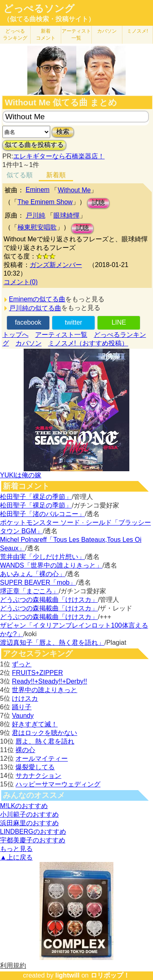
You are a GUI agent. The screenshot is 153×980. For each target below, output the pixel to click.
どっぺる (15, 35)
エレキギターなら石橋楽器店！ (59, 156)
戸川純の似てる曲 (35, 308)
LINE (119, 322)
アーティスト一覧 (61, 335)
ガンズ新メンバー (56, 265)
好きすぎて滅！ (35, 724)
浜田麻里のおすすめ (29, 823)
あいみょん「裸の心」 (33, 574)
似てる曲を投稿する (34, 145)
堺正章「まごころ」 (29, 591)
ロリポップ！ (110, 975)
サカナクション (38, 776)
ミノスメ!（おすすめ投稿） (88, 343)
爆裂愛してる (35, 767)
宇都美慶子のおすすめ (33, 840)
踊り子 (22, 707)
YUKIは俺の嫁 (21, 475)
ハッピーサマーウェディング (58, 784)
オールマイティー (42, 758)
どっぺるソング (39, 9)
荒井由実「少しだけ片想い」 (42, 557)
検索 (63, 132)
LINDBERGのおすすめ (33, 832)
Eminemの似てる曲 (37, 299)
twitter (74, 322)
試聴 (98, 203)
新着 (46, 35)
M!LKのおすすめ (24, 806)
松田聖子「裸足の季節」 (36, 497)
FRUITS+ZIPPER (37, 673)
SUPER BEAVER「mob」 (38, 582)
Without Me (74, 190)
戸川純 (35, 215)
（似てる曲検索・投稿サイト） (49, 19)
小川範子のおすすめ (29, 814)
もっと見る (16, 849)
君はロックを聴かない (44, 733)
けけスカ (25, 698)
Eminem (38, 190)
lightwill (67, 975)
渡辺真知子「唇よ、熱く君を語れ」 (52, 643)
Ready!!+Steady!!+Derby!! (49, 681)
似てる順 (20, 175)
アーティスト (76, 35)
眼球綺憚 (67, 215)
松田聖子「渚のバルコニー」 (42, 514)
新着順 (56, 175)
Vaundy (23, 716)
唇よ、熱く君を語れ (45, 741)
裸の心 (25, 750)
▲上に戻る (16, 857)
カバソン (107, 31)
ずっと (22, 664)
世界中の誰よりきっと (44, 690)
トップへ (16, 335)
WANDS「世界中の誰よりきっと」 (51, 565)
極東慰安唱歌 (37, 227)
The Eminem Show (45, 202)
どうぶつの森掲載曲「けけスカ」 (49, 600)
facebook (28, 322)
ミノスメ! (137, 31)
